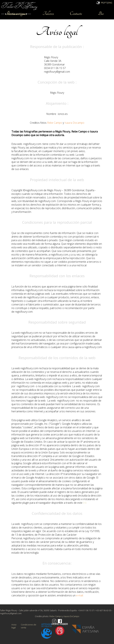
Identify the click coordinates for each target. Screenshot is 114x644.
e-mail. (80, 595)
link (85, 503)
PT (106, 3)
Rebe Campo (54, 123)
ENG (110, 3)
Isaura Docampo (74, 123)
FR (102, 3)
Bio (101, 14)
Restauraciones (16, 14)
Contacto (76, 14)
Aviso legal (14, 626)
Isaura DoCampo (72, 616)
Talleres (48, 14)
